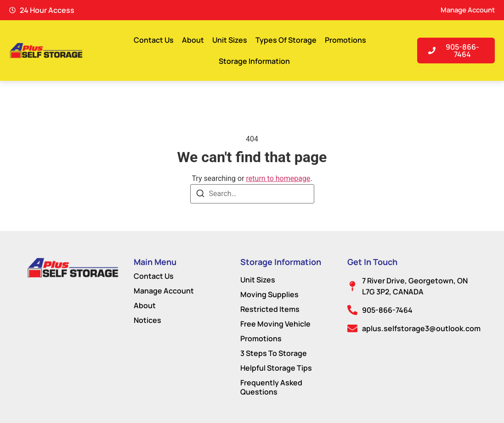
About (193, 40)
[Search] (200, 195)
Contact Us (154, 40)
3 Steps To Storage (274, 353)
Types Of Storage (286, 40)
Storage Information (254, 61)
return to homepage (278, 178)
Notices (147, 320)
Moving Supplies (269, 294)
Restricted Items (270, 309)
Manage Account (164, 291)
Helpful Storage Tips (276, 368)
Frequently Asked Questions (271, 387)
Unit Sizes (230, 40)
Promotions (345, 40)
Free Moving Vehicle (275, 324)
